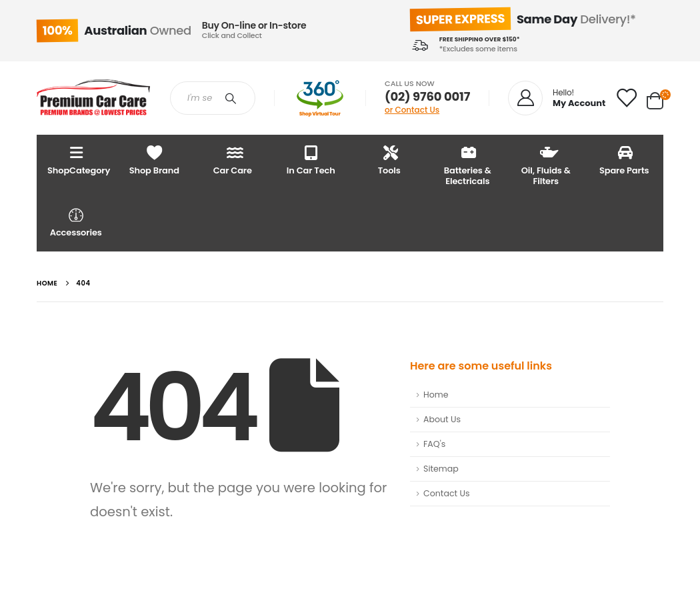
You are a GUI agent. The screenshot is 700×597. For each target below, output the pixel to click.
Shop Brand (155, 160)
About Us (442, 419)
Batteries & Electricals (468, 165)
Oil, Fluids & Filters (546, 165)
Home (436, 395)
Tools (389, 160)
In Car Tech (311, 160)
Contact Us (447, 493)
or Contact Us (412, 110)
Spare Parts (624, 160)
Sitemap (441, 469)
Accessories (76, 222)
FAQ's (434, 444)
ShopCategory (79, 160)
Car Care (233, 160)
